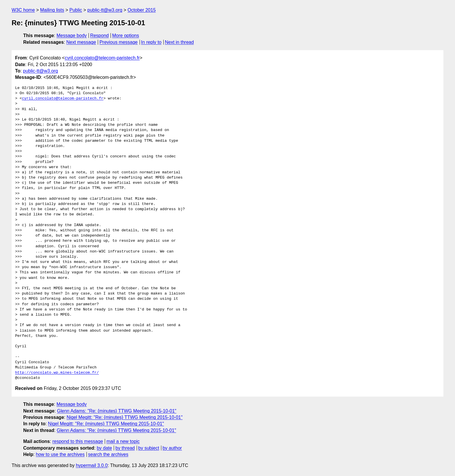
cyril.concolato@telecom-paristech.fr (102, 58)
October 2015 (142, 10)
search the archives (108, 454)
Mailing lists (52, 10)
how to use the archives (60, 454)
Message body (72, 36)
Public (76, 10)
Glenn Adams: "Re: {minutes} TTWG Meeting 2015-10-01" (117, 411)
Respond (100, 36)
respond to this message (77, 441)
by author (172, 448)
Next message (81, 42)
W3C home (23, 10)
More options (126, 36)
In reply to (151, 42)
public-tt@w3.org (105, 10)
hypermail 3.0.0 (92, 465)
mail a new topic (123, 441)
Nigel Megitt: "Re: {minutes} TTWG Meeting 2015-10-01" (124, 417)
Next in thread (179, 42)
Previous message (119, 42)
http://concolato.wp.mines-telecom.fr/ (57, 373)
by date (104, 448)
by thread (125, 448)
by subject (149, 448)
